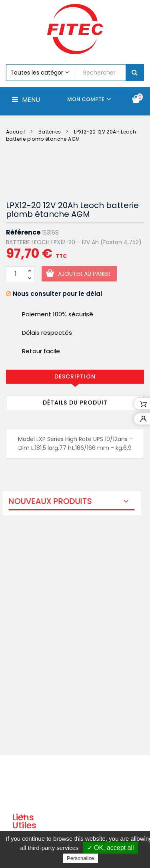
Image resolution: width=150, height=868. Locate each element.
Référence (23, 233)
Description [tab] (75, 376)
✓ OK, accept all (111, 848)
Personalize (80, 858)
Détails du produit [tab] (75, 403)
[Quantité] (16, 274)
